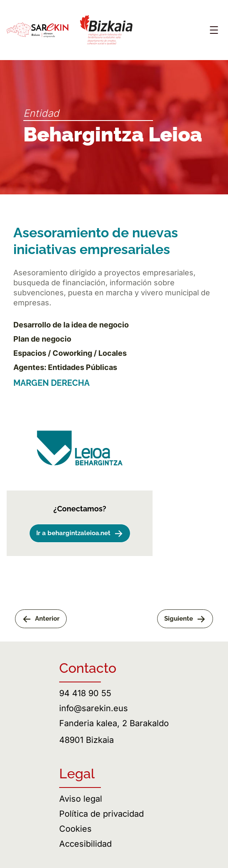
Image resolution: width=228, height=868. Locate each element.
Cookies (75, 829)
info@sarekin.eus (94, 708)
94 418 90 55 (85, 693)
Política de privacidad (101, 814)
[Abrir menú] (214, 30)
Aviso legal (81, 799)
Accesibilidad (85, 844)
